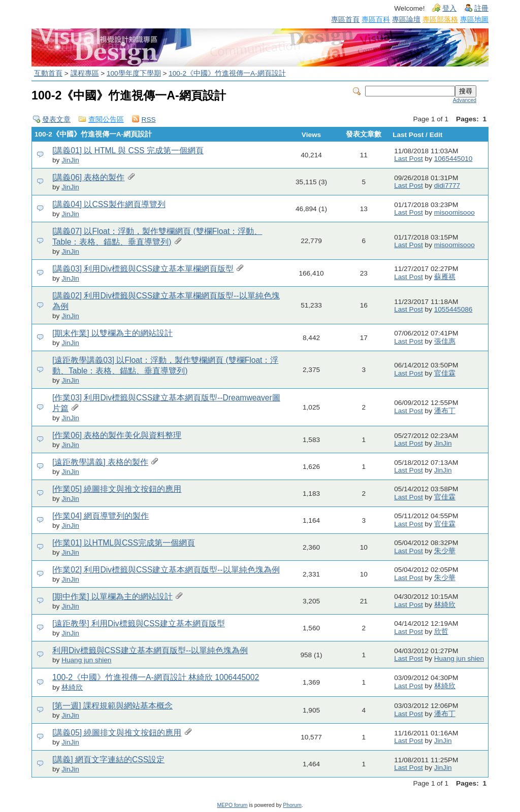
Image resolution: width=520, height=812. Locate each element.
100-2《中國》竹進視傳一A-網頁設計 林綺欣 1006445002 (156, 677)
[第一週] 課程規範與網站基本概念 (112, 706)
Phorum (292, 805)
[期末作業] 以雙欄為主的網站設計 (112, 333)
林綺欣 (445, 605)
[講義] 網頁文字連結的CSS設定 (108, 759)
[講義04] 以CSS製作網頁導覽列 (109, 204)
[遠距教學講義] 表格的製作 (100, 462)
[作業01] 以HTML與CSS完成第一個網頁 (124, 543)
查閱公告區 (106, 120)
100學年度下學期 (134, 73)
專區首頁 (345, 19)
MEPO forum (232, 805)
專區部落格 (440, 19)
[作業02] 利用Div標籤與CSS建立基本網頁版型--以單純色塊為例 (166, 570)
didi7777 (447, 185)
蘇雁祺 (445, 277)
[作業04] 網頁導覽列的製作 (101, 516)
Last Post (409, 159)
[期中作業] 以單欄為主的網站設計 (112, 597)
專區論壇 (406, 19)
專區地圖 (474, 19)
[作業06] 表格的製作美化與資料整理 (117, 435)
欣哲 (441, 632)
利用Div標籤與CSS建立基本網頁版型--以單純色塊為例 (150, 650)
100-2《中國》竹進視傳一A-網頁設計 (227, 73)
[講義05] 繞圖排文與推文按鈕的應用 (117, 733)
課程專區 (85, 73)
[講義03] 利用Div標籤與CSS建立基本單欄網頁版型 (143, 269)
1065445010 (453, 159)
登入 (449, 8)
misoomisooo (454, 212)
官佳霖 (445, 373)
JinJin (70, 160)
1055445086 (453, 309)
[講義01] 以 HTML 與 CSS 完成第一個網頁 (128, 150)
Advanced (465, 100)
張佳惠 (445, 341)
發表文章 (56, 120)
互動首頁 (48, 73)
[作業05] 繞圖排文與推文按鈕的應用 (117, 489)
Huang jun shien (86, 660)
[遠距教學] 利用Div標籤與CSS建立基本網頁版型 (139, 623)
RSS (149, 120)
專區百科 (376, 19)
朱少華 (445, 551)
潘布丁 (445, 411)
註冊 (481, 8)
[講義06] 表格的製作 (88, 177)
